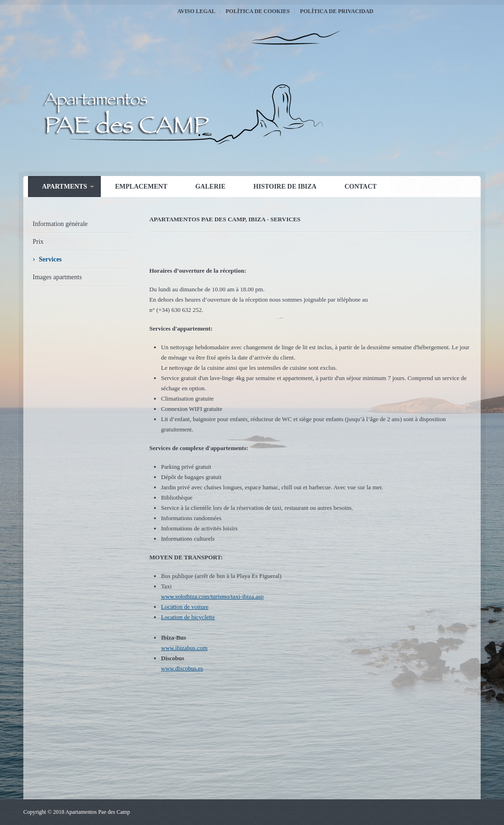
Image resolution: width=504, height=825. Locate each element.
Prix (38, 242)
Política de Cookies (257, 11)
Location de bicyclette (188, 617)
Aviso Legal (196, 11)
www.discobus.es (182, 668)
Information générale (60, 224)
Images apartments (57, 277)
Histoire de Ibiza (285, 187)
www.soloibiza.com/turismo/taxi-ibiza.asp (212, 596)
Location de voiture (185, 607)
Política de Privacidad (337, 11)
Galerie (210, 187)
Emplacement (141, 187)
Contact (360, 187)
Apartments (64, 187)
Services (50, 259)
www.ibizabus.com (184, 648)
